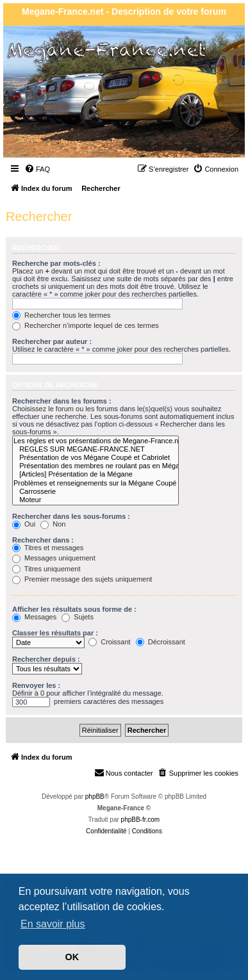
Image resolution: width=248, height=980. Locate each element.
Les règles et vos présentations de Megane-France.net (95, 441)
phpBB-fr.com (141, 820)
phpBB (95, 796)
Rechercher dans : (43, 540)
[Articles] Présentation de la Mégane (95, 474)
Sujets (78, 617)
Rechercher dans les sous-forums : (71, 516)
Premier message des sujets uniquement (82, 579)
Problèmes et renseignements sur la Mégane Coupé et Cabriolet (95, 483)
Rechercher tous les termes (62, 315)
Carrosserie (95, 492)
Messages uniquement (54, 558)
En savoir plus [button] (53, 924)
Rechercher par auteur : (52, 341)
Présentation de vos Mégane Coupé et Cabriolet (95, 458)
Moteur (95, 500)
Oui (24, 524)
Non (53, 524)
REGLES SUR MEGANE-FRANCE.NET (95, 449)
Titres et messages (48, 548)
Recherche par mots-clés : (56, 263)
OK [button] (72, 957)
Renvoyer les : (36, 685)
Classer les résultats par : (55, 633)
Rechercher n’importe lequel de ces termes (86, 325)
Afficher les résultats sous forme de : (74, 609)
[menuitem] (37, 169)
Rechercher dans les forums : (62, 401)
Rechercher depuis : (46, 659)
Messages (34, 617)
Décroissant (161, 642)
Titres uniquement (46, 569)
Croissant (110, 642)
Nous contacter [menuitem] (124, 772)
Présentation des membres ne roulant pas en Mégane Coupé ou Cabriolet (95, 466)
